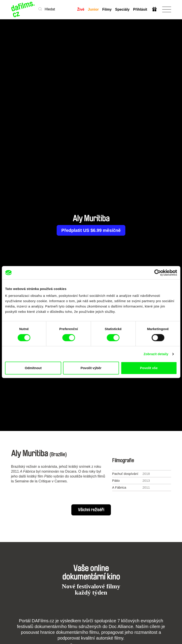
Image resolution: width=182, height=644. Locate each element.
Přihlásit (140, 9)
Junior (93, 9)
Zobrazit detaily (156, 354)
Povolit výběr (91, 368)
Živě (81, 9)
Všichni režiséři (91, 510)
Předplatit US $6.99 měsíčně (91, 230)
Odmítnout (33, 368)
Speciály (122, 9)
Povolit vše (149, 368)
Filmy (107, 9)
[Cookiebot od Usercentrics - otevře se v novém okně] (157, 273)
